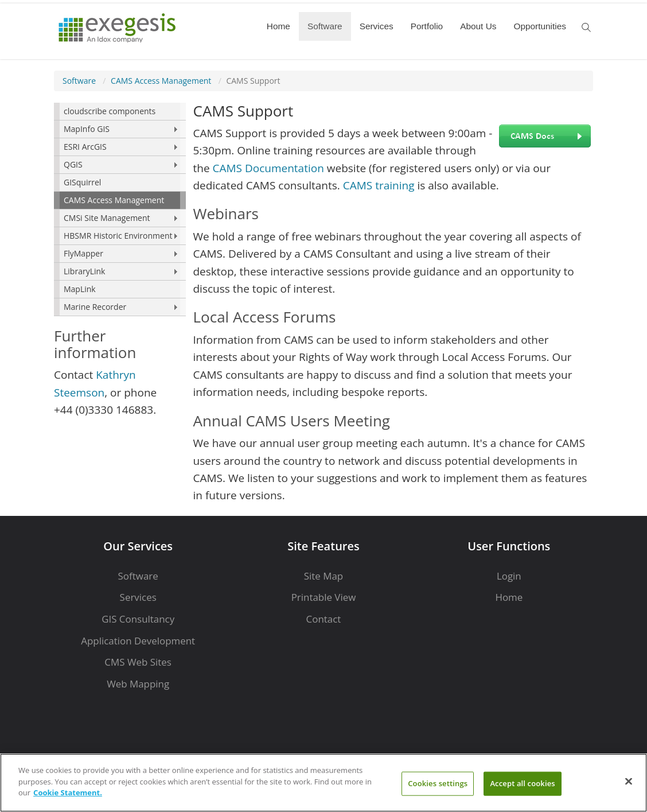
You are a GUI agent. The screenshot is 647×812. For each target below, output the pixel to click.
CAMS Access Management (161, 81)
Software (325, 26)
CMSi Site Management (107, 218)
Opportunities (540, 26)
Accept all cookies (522, 783)
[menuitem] (120, 112)
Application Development (138, 641)
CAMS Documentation (268, 168)
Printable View (324, 597)
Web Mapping (138, 684)
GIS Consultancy (138, 619)
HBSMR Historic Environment (118, 236)
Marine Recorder (95, 307)
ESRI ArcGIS (85, 147)
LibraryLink (84, 271)
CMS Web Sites (138, 662)
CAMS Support (253, 81)
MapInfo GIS (87, 129)
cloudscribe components (110, 111)
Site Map (323, 576)
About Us (478, 26)
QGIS (73, 164)
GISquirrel (82, 182)
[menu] (120, 209)
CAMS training (379, 185)
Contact (324, 619)
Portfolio (427, 26)
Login (509, 576)
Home (278, 26)
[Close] (629, 782)
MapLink (80, 289)
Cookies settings (438, 783)
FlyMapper (83, 253)
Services (377, 26)
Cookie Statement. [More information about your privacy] (68, 792)
